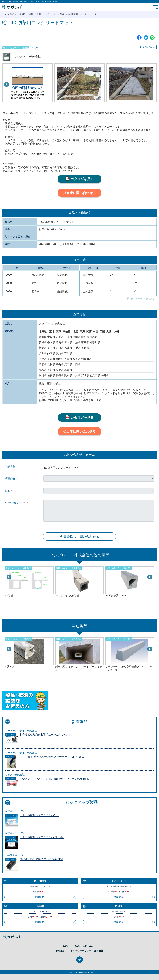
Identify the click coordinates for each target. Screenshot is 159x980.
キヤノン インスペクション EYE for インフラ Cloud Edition (55, 779)
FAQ (77, 946)
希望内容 (10, 478)
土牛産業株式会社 (15, 855)
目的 (7, 491)
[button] (147, 47)
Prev (7, 85)
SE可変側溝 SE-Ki (116, 596)
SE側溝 (9, 596)
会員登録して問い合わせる (79, 537)
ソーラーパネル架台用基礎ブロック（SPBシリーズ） (129, 668)
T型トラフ (11, 667)
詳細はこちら (40, 897)
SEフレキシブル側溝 (67, 596)
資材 (31, 14)
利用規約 (60, 951)
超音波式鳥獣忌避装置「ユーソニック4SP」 (45, 735)
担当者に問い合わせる (79, 193)
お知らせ (67, 946)
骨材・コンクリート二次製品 (51, 14)
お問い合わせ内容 (15, 503)
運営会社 (99, 951)
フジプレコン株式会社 (28, 57)
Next (150, 577)
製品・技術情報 (18, 14)
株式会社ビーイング (16, 811)
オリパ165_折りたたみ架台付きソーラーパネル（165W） (53, 757)
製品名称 (10, 466)
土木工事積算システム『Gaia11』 (40, 815)
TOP (4, 14)
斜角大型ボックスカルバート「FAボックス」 (79, 668)
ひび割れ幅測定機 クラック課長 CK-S (41, 859)
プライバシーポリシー (79, 951)
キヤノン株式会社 (15, 774)
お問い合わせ (90, 946)
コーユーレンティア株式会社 (21, 730)
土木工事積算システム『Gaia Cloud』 (42, 837)
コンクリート (37, 48)
